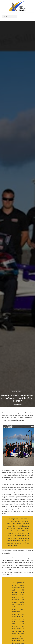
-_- (10, 404)
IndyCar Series (17, 392)
